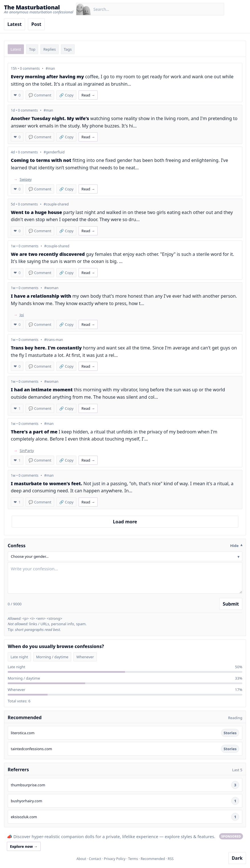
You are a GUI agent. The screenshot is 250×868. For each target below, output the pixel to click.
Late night (19, 657)
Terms (133, 859)
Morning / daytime (52, 657)
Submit (231, 604)
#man (50, 68)
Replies (50, 49)
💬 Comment (40, 95)
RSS (171, 859)
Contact (95, 859)
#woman (51, 288)
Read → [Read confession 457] (88, 189)
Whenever (85, 657)
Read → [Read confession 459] (88, 95)
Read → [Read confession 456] (88, 231)
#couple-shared (56, 204)
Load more (125, 522)
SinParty (27, 451)
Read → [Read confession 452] (88, 366)
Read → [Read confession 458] (88, 137)
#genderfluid (54, 152)
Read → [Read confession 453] (88, 324)
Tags (68, 49)
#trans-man (54, 340)
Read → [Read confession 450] (88, 408)
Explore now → (24, 846)
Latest (15, 24)
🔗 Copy (66, 95)
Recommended (153, 859)
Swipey (26, 179)
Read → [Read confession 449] (88, 460)
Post (36, 24)
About (81, 859)
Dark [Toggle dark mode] (237, 858)
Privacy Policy (115, 859)
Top (32, 49)
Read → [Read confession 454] (88, 273)
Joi (22, 315)
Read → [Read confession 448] (88, 502)
